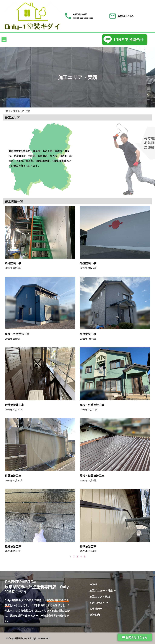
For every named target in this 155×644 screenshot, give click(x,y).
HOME (8, 111)
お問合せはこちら (126, 16)
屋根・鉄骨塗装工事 (93, 476)
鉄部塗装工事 (14, 263)
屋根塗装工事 (14, 547)
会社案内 (95, 615)
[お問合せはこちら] (113, 16)
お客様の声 (96, 609)
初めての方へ (99, 603)
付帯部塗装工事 (16, 405)
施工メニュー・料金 (103, 590)
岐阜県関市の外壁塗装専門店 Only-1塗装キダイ (38, 589)
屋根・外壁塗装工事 (18, 334)
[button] (4, 40)
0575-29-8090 (80, 14)
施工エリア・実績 (100, 597)
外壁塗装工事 (89, 263)
